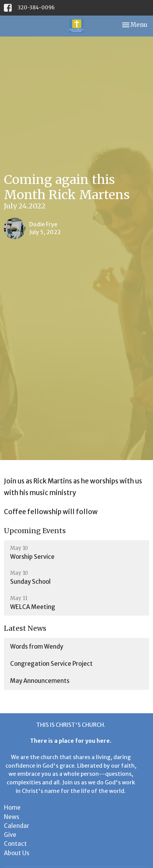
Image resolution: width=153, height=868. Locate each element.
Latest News (25, 628)
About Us (17, 853)
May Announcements (40, 681)
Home (12, 808)
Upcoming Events (35, 531)
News (11, 817)
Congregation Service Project (51, 664)
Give (10, 835)
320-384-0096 (36, 8)
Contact (15, 844)
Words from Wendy (37, 647)
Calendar (17, 826)
